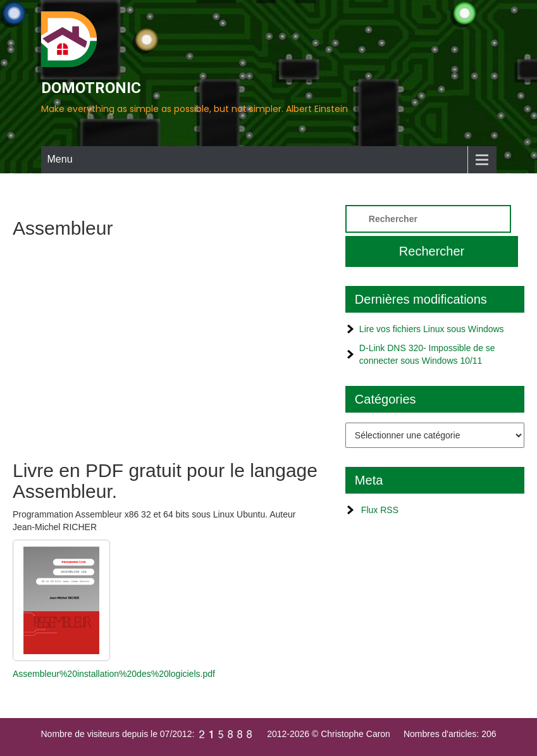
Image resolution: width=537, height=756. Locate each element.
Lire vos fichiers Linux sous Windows (432, 329)
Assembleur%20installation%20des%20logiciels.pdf (114, 674)
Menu (60, 159)
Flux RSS (380, 510)
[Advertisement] (166, 346)
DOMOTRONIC (91, 88)
